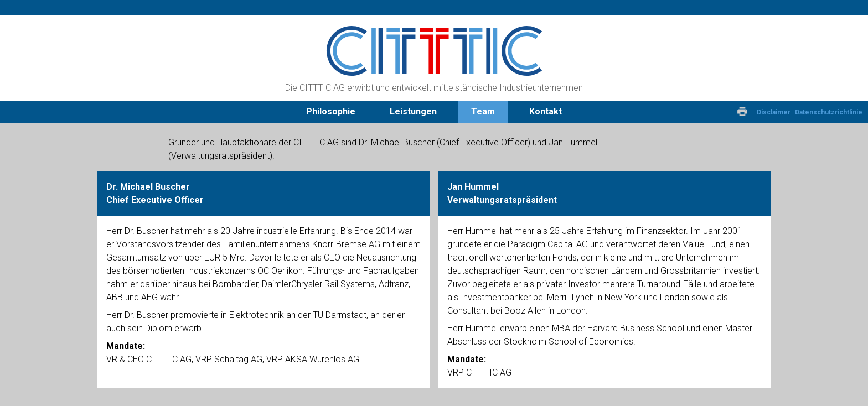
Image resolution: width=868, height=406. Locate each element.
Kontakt (546, 111)
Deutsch (701, 112)
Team (483, 111)
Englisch (721, 112)
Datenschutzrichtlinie (829, 112)
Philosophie (331, 111)
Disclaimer (774, 112)
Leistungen (413, 111)
